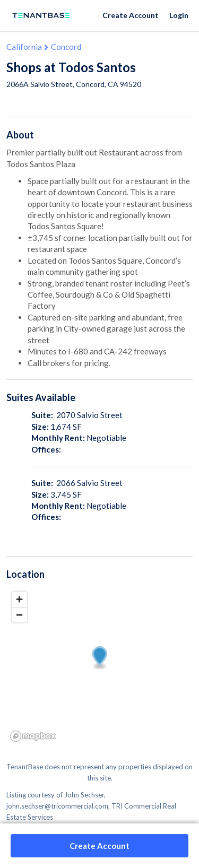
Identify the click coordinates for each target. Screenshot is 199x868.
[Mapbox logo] (33, 736)
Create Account (131, 15)
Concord (66, 47)
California (24, 47)
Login (179, 15)
